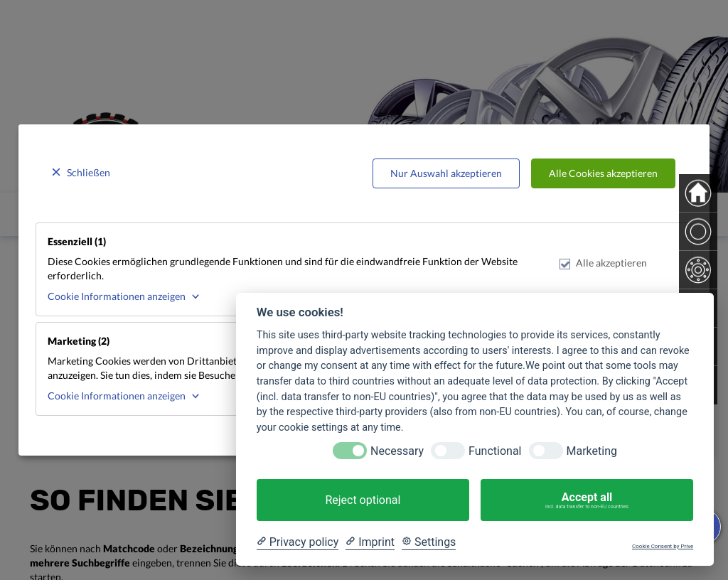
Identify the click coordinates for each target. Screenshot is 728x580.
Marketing (592, 451)
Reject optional (363, 500)
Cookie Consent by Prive (663, 546)
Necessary (397, 451)
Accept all (587, 500)
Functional (495, 451)
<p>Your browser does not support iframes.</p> (364, 290)
